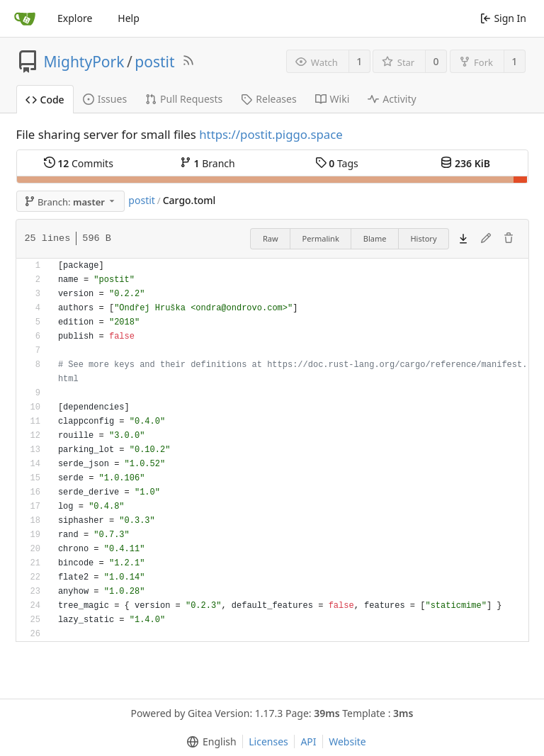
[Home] (25, 18)
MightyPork (84, 62)
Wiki (333, 99)
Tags (337, 163)
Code (45, 100)
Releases (268, 99)
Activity (392, 99)
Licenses (268, 741)
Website (347, 741)
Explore (75, 18)
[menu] (209, 742)
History (423, 238)
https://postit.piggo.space (271, 134)
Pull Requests (184, 99)
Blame (375, 238)
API (308, 741)
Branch (208, 163)
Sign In (503, 18)
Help (129, 18)
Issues (105, 99)
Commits (79, 163)
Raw (271, 238)
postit (154, 62)
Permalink (321, 238)
